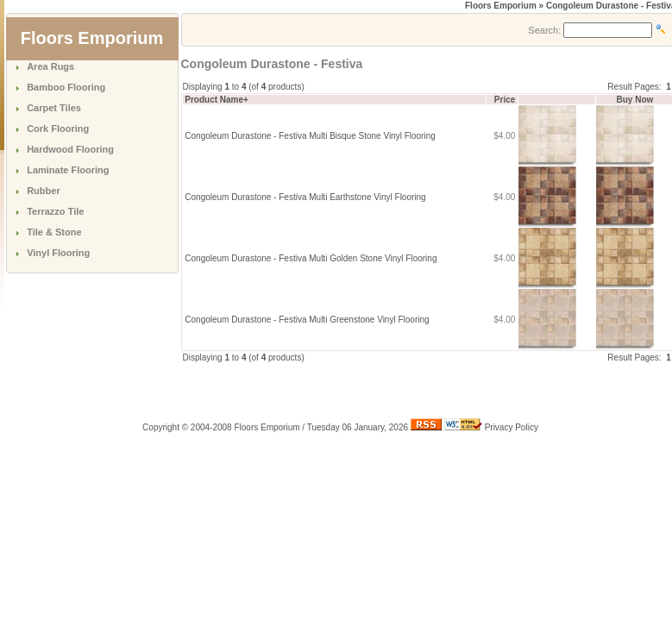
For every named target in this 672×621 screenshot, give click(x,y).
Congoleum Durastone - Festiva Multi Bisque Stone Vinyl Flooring (310, 136)
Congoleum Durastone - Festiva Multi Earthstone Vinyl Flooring (305, 197)
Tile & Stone (54, 232)
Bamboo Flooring (66, 87)
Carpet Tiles (54, 108)
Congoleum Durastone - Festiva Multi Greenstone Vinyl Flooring (307, 320)
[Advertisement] (383, 390)
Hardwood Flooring (70, 149)
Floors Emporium (501, 6)
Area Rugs (50, 66)
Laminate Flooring (68, 170)
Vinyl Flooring (58, 253)
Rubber (44, 191)
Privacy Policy (512, 427)
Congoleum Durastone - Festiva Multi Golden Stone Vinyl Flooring (311, 258)
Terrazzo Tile (55, 211)
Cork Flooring (58, 129)
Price (505, 100)
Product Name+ (217, 100)
